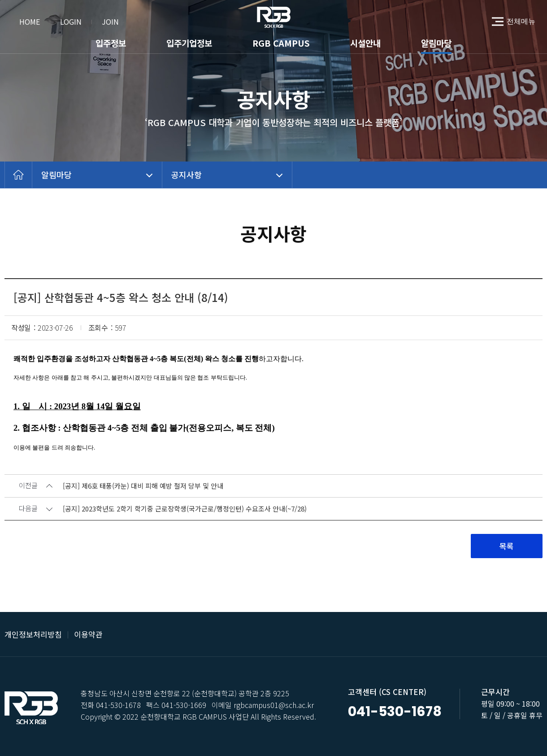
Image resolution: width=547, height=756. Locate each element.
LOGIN (71, 22)
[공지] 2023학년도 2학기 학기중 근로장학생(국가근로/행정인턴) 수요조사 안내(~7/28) (185, 509)
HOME (30, 22)
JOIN (110, 22)
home (18, 175)
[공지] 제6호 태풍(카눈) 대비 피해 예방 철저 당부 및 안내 (143, 486)
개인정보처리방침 (33, 634)
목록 (507, 546)
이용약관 (88, 634)
